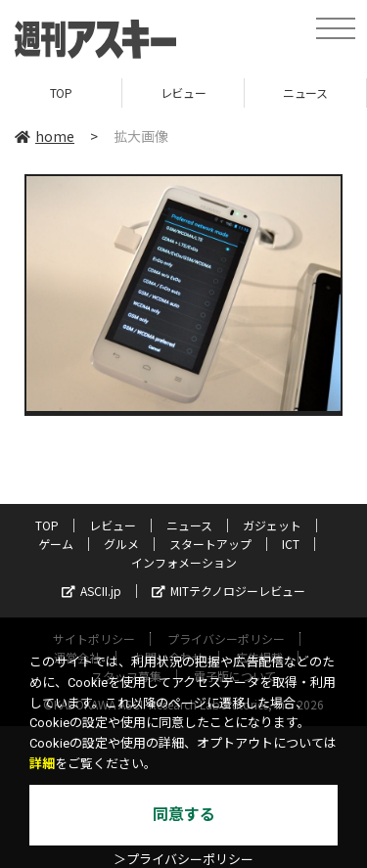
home (45, 136)
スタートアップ (210, 544)
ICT (291, 544)
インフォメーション (184, 562)
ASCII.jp (92, 591)
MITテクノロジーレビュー (229, 591)
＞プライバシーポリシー (183, 860)
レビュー (183, 92)
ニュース (305, 92)
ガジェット (272, 525)
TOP (61, 92)
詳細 (42, 764)
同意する (184, 815)
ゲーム (56, 544)
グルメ (121, 544)
